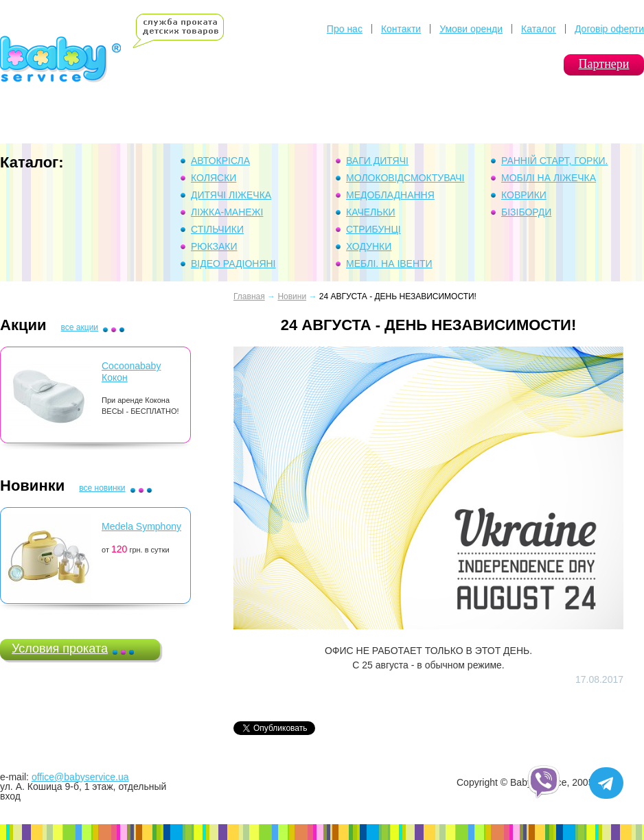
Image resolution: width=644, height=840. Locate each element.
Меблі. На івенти (389, 264)
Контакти (401, 29)
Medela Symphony (141, 526)
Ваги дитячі (377, 161)
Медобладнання (390, 195)
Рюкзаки (214, 246)
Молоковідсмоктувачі (405, 178)
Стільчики (217, 229)
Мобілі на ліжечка (549, 178)
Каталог (539, 29)
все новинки (102, 488)
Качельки (371, 212)
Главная (249, 296)
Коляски (214, 178)
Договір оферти (609, 29)
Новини (292, 296)
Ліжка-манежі (227, 212)
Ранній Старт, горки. (555, 161)
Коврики (524, 195)
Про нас (345, 29)
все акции (80, 327)
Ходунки (369, 246)
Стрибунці (373, 229)
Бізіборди (526, 212)
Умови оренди (471, 29)
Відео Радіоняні (233, 264)
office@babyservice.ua (80, 777)
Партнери (604, 64)
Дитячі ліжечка (231, 195)
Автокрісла (220, 161)
